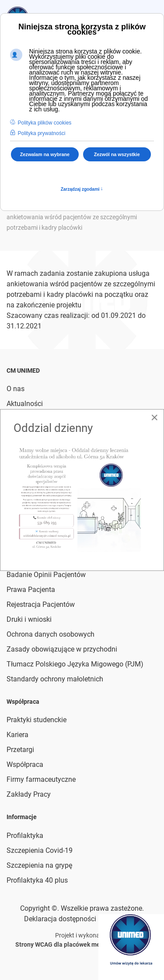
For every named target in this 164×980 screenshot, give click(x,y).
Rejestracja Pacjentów (41, 604)
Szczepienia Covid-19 (40, 850)
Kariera (17, 735)
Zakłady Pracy (29, 794)
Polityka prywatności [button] (42, 133)
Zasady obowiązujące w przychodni (62, 649)
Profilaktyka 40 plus (37, 880)
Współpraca (25, 764)
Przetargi (20, 750)
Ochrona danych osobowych (51, 634)
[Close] (154, 417)
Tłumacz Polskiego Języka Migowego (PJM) (75, 664)
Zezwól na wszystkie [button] (117, 154)
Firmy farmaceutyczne (41, 779)
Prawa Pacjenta (31, 590)
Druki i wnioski (29, 619)
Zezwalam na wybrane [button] (45, 154)
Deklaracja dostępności (60, 919)
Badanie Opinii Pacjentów (46, 575)
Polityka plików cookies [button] (45, 123)
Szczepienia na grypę (39, 865)
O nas (16, 389)
